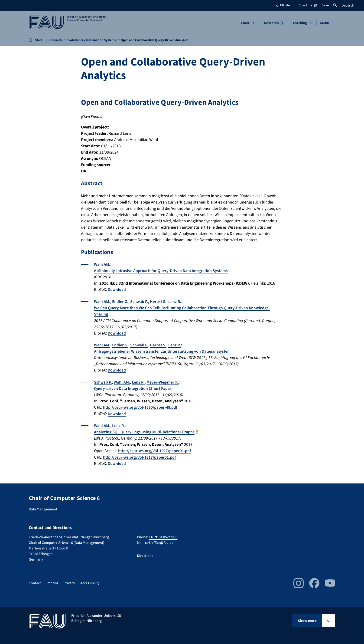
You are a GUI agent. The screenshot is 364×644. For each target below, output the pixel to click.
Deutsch (348, 5)
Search (329, 5)
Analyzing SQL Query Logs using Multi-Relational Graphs (145, 431)
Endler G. (120, 301)
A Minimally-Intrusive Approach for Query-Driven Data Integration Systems (161, 271)
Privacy (69, 582)
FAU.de (283, 5)
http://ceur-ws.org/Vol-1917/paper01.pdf (155, 450)
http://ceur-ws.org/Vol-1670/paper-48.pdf (141, 406)
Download (117, 289)
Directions (145, 554)
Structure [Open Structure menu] (308, 5)
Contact (35, 582)
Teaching (300, 23)
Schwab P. (139, 301)
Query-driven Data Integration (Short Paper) (134, 388)
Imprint (52, 582)
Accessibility (90, 582)
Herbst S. (159, 301)
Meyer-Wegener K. (163, 381)
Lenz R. (175, 301)
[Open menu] (328, 23)
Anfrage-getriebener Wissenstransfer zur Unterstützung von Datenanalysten (163, 351)
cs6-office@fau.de (159, 541)
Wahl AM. (102, 264)
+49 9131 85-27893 (163, 536)
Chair (245, 23)
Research (271, 23)
